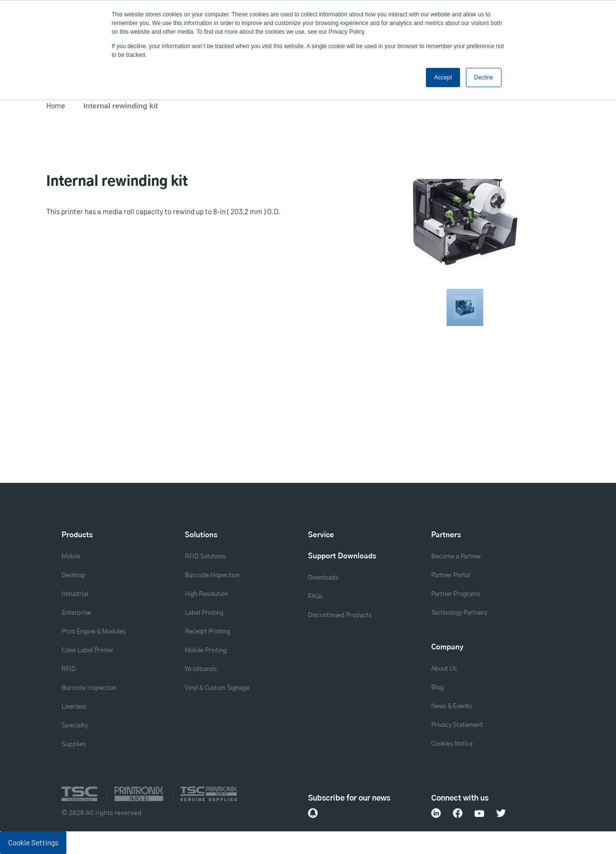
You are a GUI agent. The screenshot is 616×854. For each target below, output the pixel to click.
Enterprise (76, 613)
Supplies (74, 744)
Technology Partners (459, 613)
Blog (437, 688)
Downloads (323, 578)
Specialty (75, 726)
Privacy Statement (457, 725)
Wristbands (201, 669)
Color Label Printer (88, 651)
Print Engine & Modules (94, 632)
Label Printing (204, 613)
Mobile (71, 557)
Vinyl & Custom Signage (217, 688)
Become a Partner (456, 557)
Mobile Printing (206, 651)
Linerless (74, 707)
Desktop (73, 576)
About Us (444, 669)
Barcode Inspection (89, 688)
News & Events (451, 706)
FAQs (315, 597)
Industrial (75, 594)
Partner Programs (456, 594)
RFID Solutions (205, 557)
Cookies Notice (452, 744)
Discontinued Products (340, 615)
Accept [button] (443, 78)
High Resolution (206, 594)
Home (56, 105)
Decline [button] (484, 78)
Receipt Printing (207, 632)
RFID (69, 669)
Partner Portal (451, 576)
